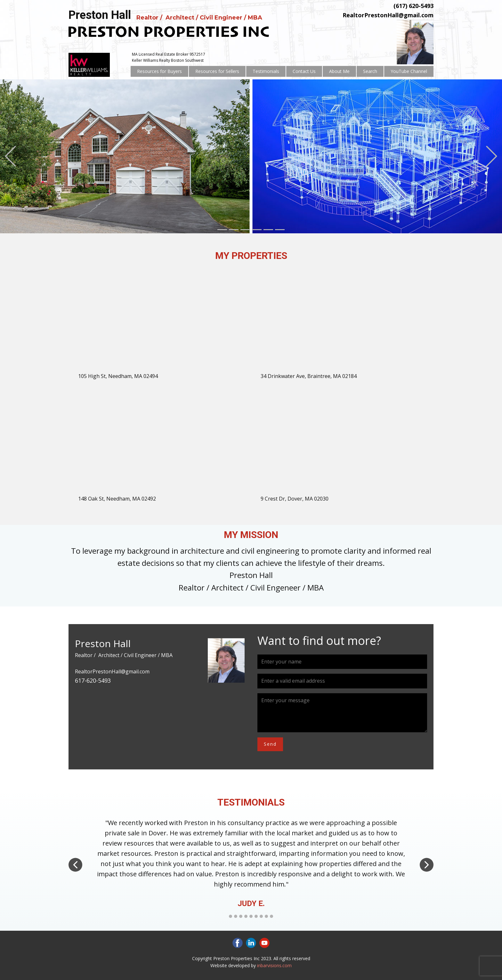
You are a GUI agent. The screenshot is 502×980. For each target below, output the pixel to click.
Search (370, 71)
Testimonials (266, 71)
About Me (339, 71)
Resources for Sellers (217, 71)
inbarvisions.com (274, 965)
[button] (10, 156)
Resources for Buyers (159, 71)
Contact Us (304, 71)
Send (270, 744)
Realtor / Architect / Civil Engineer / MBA (200, 18)
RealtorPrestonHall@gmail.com (388, 15)
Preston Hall (100, 15)
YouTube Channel (409, 71)
